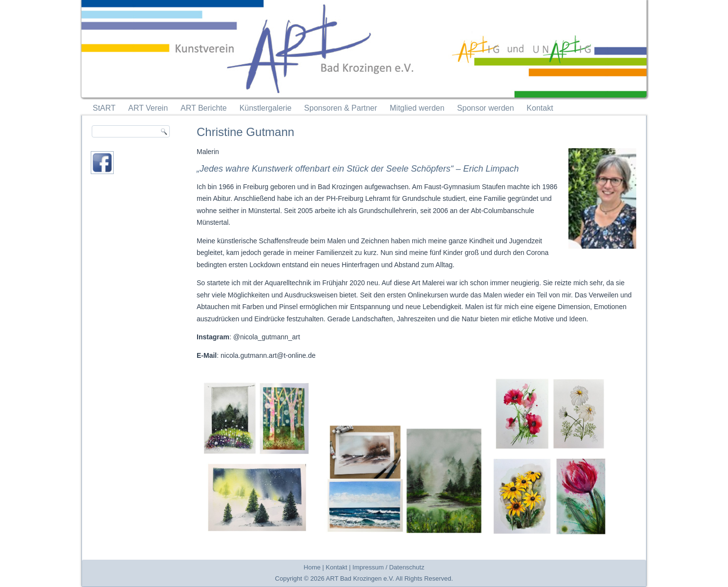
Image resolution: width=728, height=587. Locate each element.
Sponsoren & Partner (340, 108)
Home (312, 567)
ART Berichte (204, 108)
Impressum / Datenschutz (388, 567)
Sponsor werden (486, 108)
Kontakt (540, 108)
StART (104, 108)
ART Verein (148, 108)
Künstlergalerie (266, 108)
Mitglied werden (417, 108)
